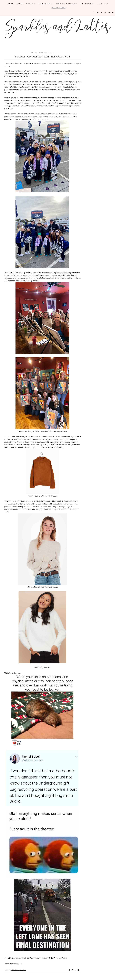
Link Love (103, 3)
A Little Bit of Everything (33, 958)
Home (11, 3)
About (20, 3)
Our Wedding (87, 3)
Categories (59, 8)
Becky (64, 958)
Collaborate (46, 3)
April (21, 958)
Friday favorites (19, 970)
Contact (31, 3)
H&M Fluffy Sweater (43, 668)
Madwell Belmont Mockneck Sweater (43, 496)
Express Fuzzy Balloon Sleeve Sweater (43, 587)
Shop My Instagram (67, 3)
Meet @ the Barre (51, 958)
